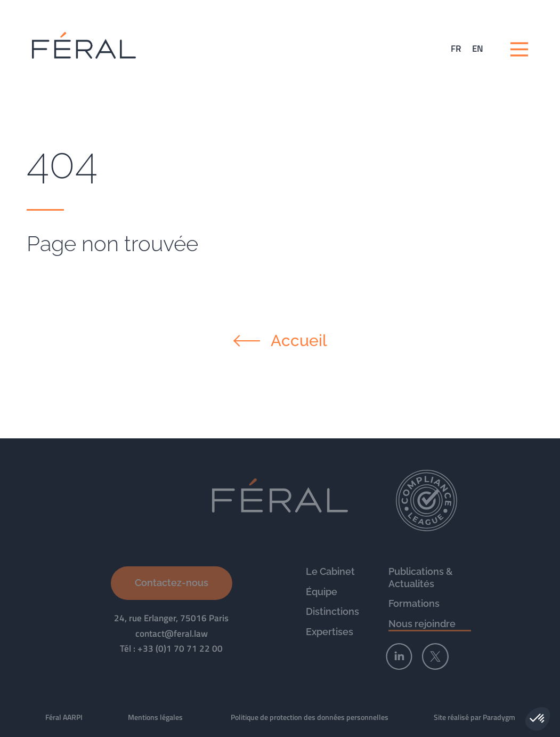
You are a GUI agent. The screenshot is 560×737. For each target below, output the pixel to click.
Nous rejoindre (422, 624)
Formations (414, 603)
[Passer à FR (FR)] (456, 49)
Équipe (322, 592)
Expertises (330, 632)
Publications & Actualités (421, 578)
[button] (538, 719)
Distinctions (332, 611)
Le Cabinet (330, 571)
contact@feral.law (172, 634)
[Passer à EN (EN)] (478, 49)
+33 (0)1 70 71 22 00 (180, 648)
